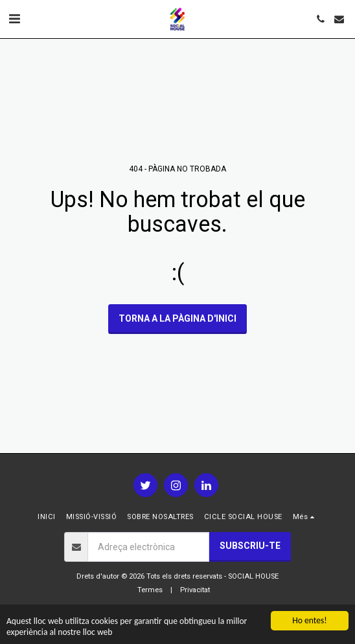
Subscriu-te (250, 546)
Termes (150, 590)
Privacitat (195, 590)
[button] (14, 19)
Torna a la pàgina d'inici (177, 318)
